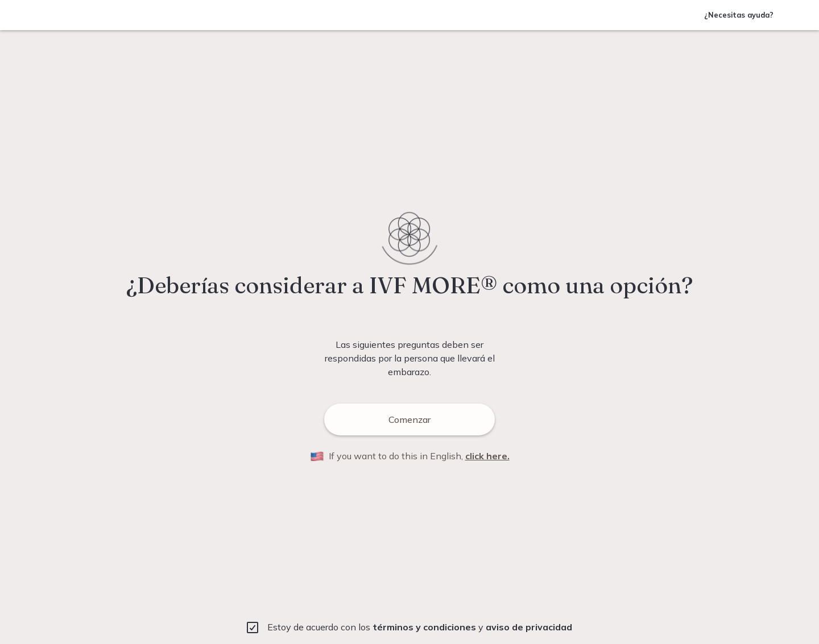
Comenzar (377, 419)
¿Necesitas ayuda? (739, 15)
